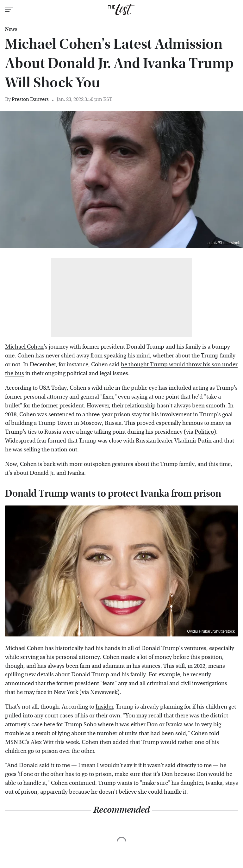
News (11, 29)
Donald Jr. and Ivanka (57, 473)
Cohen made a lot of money (137, 657)
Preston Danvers (30, 99)
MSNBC (15, 742)
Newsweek (104, 692)
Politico (204, 432)
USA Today (53, 388)
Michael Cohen (24, 347)
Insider (104, 707)
